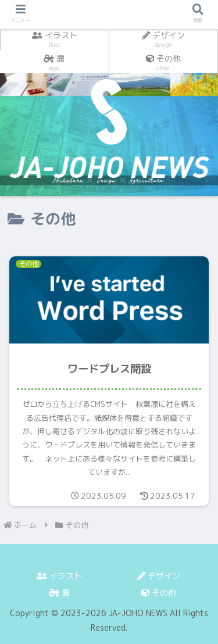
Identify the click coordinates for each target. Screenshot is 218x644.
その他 (159, 593)
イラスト (59, 576)
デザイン (159, 576)
